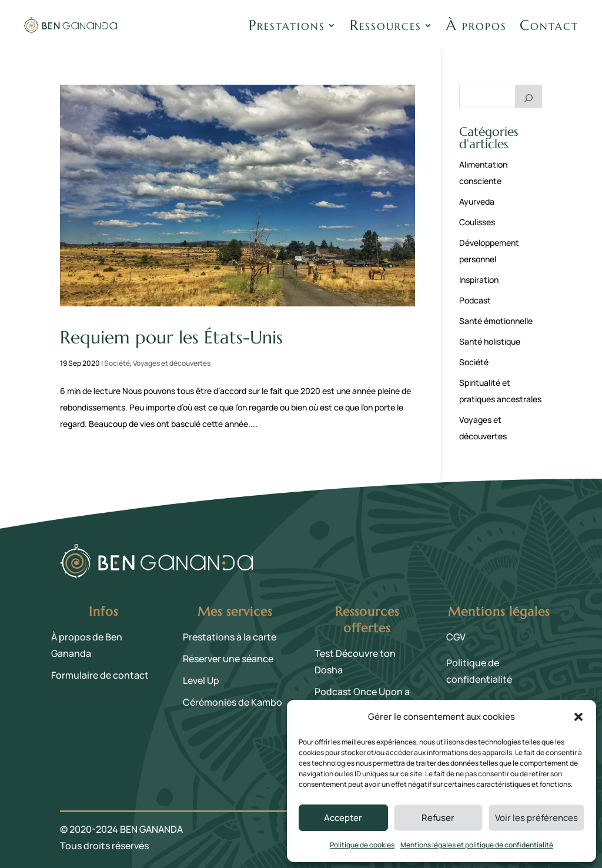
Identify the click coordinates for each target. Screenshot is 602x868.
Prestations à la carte (230, 637)
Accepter (343, 818)
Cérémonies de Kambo (233, 702)
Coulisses (477, 222)
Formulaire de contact (100, 675)
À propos (476, 25)
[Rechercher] (529, 96)
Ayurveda (477, 201)
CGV (456, 637)
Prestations (287, 25)
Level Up (201, 680)
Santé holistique (490, 341)
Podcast (475, 300)
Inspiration (479, 280)
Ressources (386, 25)
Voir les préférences (536, 818)
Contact (549, 25)
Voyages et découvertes (172, 363)
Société (117, 363)
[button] (578, 717)
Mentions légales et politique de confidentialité (477, 845)
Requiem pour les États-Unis (171, 337)
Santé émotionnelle (496, 321)
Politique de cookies (362, 845)
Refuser (438, 818)
